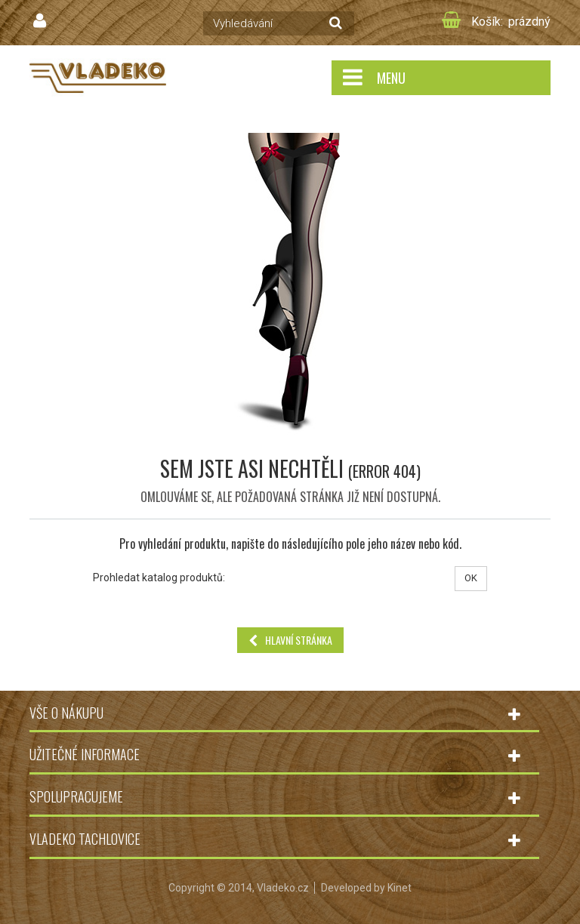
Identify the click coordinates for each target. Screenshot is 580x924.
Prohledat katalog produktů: (159, 577)
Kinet (400, 888)
